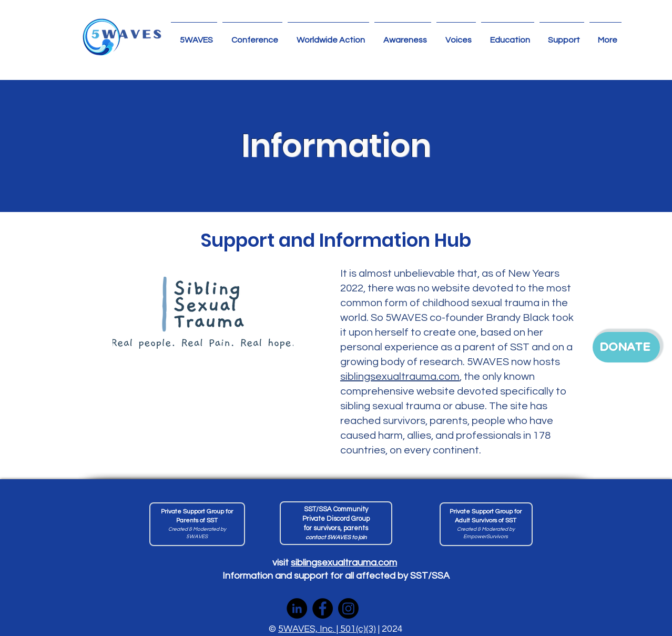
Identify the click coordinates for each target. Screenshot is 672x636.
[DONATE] (626, 347)
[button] (328, 35)
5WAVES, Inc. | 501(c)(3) (327, 629)
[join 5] (336, 523)
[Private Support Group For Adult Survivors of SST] (486, 524)
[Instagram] (348, 608)
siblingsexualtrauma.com (400, 377)
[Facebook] (323, 608)
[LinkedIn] (297, 608)
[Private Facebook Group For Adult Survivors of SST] (197, 524)
